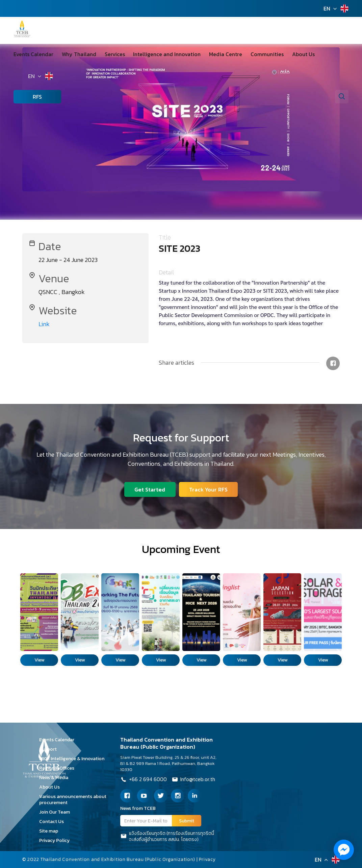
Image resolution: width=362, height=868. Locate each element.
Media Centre (214, 54)
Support (50, 749)
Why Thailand (76, 54)
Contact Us (54, 822)
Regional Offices (59, 768)
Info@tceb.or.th (194, 780)
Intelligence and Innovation (158, 54)
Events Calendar (33, 54)
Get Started (150, 489)
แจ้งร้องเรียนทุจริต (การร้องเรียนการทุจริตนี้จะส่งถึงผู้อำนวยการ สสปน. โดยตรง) (167, 837)
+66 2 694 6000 (144, 780)
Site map (51, 831)
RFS (27, 97)
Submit (187, 821)
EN (327, 8)
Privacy (208, 859)
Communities (252, 54)
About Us (286, 54)
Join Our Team (57, 812)
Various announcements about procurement (73, 800)
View (39, 660)
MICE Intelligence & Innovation (74, 759)
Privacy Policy (57, 840)
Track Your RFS (209, 489)
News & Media (56, 778)
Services (109, 54)
